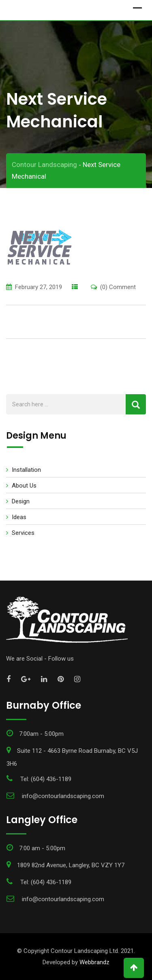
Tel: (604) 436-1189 (46, 779)
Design (21, 501)
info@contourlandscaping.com (63, 796)
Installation (26, 470)
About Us (24, 486)
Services (23, 533)
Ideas (19, 517)
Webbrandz (94, 962)
